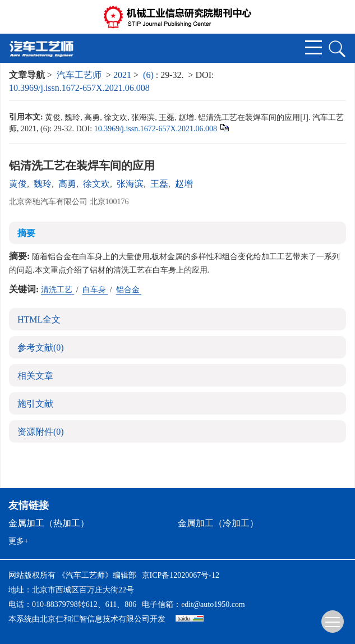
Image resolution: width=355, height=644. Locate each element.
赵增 (184, 184)
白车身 (95, 290)
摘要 (26, 233)
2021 (122, 75)
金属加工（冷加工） (218, 523)
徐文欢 (96, 184)
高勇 (67, 184)
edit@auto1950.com (213, 604)
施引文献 (35, 404)
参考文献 (41, 348)
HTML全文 (39, 319)
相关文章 (35, 376)
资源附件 (41, 432)
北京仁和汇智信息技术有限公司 (95, 619)
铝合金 (129, 290)
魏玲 (43, 184)
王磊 (159, 184)
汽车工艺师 (79, 75)
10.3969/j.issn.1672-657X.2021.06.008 (79, 88)
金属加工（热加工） (49, 523)
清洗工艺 (58, 290)
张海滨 (130, 184)
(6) (149, 75)
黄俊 (18, 184)
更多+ (19, 541)
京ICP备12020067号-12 (181, 575)
